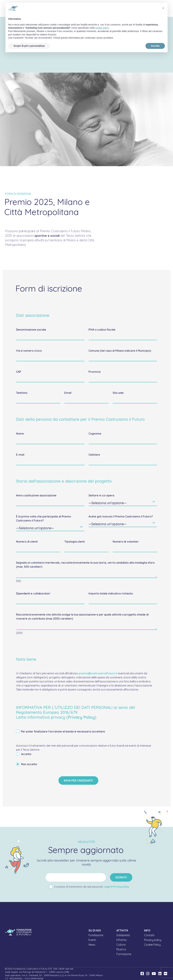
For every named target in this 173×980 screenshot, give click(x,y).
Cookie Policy (152, 945)
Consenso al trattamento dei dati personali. (91, 887)
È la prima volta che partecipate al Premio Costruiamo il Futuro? (44, 518)
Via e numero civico (29, 351)
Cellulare (94, 455)
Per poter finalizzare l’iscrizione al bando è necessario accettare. (61, 731)
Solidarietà (123, 935)
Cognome (95, 434)
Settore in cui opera (101, 495)
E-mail (20, 455)
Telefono (22, 393)
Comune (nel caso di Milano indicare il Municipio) (120, 351)
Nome (20, 434)
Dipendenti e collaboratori (33, 593)
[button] (163, 8)
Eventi (92, 940)
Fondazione (96, 935)
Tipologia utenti (75, 542)
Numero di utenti (27, 542)
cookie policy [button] (102, 28)
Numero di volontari (126, 542)
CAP (18, 372)
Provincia (95, 372)
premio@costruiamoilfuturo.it (98, 673)
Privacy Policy (81, 717)
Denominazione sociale (31, 330)
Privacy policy (153, 940)
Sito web (118, 393)
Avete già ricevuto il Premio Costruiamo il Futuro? (121, 516)
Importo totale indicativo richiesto (111, 593)
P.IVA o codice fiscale (102, 330)
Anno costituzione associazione (36, 495)
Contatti (149, 935)
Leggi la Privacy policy (116, 887)
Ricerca (121, 949)
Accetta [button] (155, 46)
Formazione (124, 954)
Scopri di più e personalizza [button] (29, 46)
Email (68, 393)
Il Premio (122, 940)
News (92, 945)
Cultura (121, 945)
